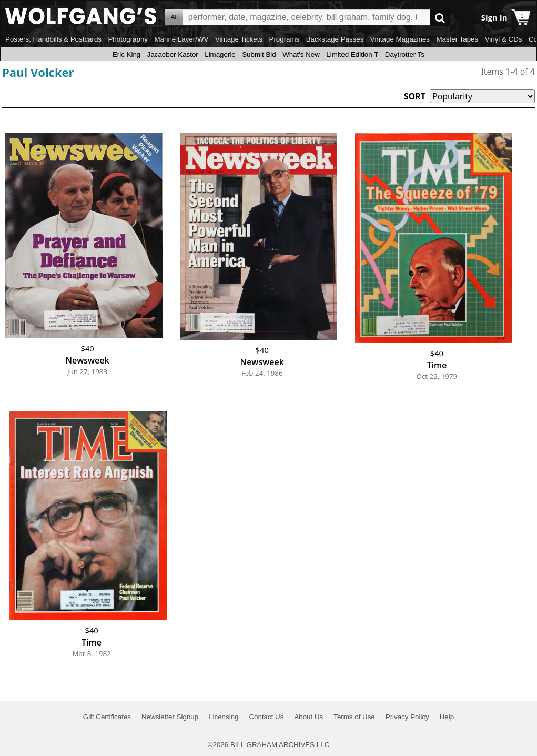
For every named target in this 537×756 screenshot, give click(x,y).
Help (447, 717)
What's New (301, 54)
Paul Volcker (38, 72)
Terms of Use (354, 717)
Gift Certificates (107, 717)
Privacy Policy (407, 717)
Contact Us (266, 717)
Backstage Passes (335, 39)
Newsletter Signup (170, 717)
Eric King (126, 54)
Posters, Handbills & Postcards (53, 39)
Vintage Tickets (239, 39)
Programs (285, 39)
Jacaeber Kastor (173, 54)
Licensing (224, 717)
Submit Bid (259, 54)
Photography (128, 39)
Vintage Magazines (400, 39)
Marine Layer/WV (181, 39)
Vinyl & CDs (504, 39)
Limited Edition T (352, 54)
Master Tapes (457, 39)
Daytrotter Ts (405, 54)
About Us (308, 717)
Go (440, 18)
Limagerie (220, 54)
